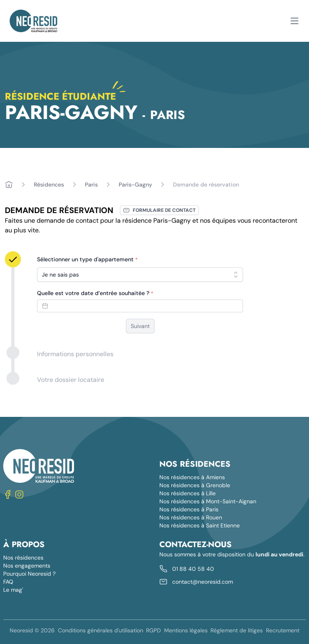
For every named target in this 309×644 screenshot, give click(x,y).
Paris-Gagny (135, 185)
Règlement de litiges (237, 630)
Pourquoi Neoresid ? (29, 574)
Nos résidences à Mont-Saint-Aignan (208, 501)
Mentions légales (186, 630)
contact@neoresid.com (203, 582)
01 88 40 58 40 (193, 569)
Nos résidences (23, 558)
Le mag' (13, 590)
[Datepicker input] (140, 306)
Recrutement (283, 630)
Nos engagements (27, 566)
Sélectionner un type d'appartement (87, 259)
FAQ (8, 582)
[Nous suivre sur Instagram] (19, 494)
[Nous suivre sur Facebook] (8, 494)
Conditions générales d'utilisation (101, 630)
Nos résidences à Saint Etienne (200, 525)
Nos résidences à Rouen (191, 517)
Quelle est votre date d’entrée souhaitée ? (95, 293)
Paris (91, 185)
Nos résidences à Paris (189, 509)
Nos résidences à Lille (187, 493)
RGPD (153, 630)
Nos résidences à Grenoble (195, 485)
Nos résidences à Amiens (192, 477)
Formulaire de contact (159, 210)
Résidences (49, 185)
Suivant (140, 326)
